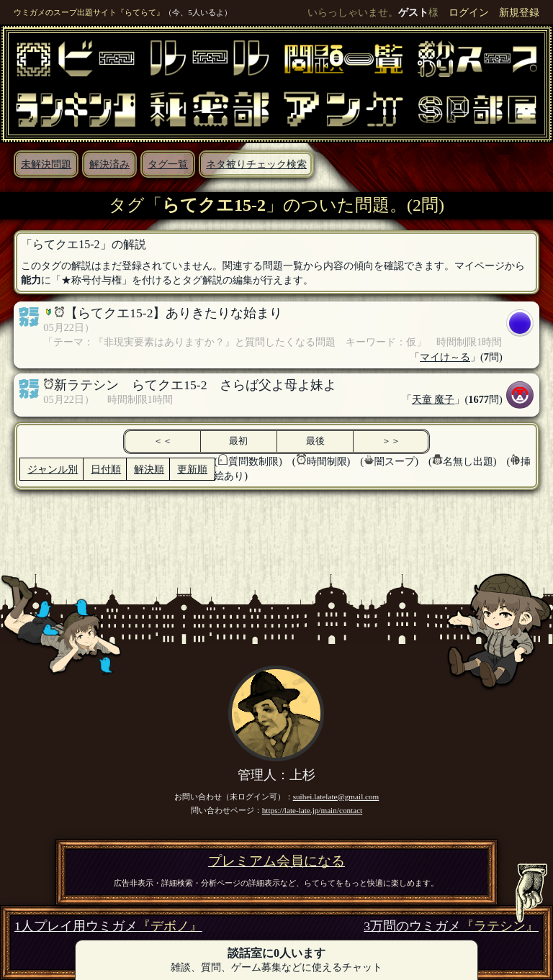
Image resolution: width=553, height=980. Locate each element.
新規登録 (519, 12)
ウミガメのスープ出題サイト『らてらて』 (89, 12)
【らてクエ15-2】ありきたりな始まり (174, 313)
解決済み (109, 164)
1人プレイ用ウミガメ (108, 926)
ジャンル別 (53, 469)
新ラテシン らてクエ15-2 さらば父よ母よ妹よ (195, 385)
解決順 (149, 469)
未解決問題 (46, 164)
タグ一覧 (168, 164)
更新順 (192, 469)
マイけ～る (445, 357)
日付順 (106, 469)
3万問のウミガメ (451, 926)
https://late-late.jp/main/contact (313, 810)
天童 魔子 (433, 399)
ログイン (469, 12)
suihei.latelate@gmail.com (336, 797)
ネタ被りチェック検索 (256, 164)
